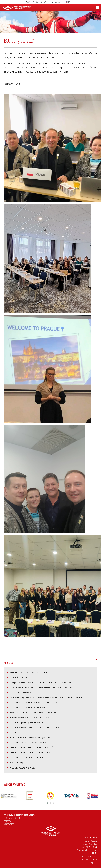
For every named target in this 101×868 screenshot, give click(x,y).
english (71, 2)
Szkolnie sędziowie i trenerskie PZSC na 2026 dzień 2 (32, 748)
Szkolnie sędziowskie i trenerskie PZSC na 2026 (30, 753)
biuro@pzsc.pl (92, 862)
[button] (47, 803)
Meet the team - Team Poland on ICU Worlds (29, 672)
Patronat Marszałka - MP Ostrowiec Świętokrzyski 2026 (34, 727)
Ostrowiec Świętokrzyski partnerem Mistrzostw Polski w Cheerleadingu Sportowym (48, 697)
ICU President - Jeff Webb (20, 692)
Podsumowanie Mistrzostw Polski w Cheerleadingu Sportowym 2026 (41, 687)
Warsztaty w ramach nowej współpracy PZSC (30, 717)
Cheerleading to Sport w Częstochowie (27, 707)
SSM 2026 (13, 732)
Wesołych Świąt (17, 763)
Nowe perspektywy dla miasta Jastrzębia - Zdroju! (31, 738)
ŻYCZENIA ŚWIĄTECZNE (18, 677)
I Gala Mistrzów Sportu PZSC (22, 768)
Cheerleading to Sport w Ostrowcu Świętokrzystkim (33, 702)
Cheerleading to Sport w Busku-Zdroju (27, 758)
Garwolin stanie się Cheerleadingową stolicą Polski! (33, 712)
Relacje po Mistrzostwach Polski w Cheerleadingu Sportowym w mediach (43, 682)
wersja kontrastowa (36, 2)
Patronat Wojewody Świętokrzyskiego (27, 722)
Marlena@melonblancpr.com (87, 850)
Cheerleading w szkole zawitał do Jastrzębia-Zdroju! (32, 743)
